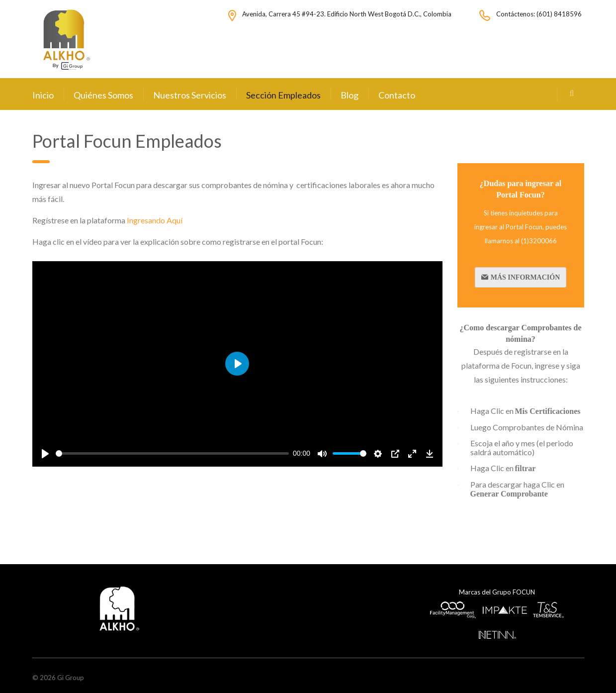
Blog (350, 95)
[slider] (173, 453)
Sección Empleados (283, 95)
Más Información (521, 277)
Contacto (397, 95)
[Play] (45, 454)
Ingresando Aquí (155, 220)
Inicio (43, 95)
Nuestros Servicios (190, 95)
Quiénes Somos (103, 95)
